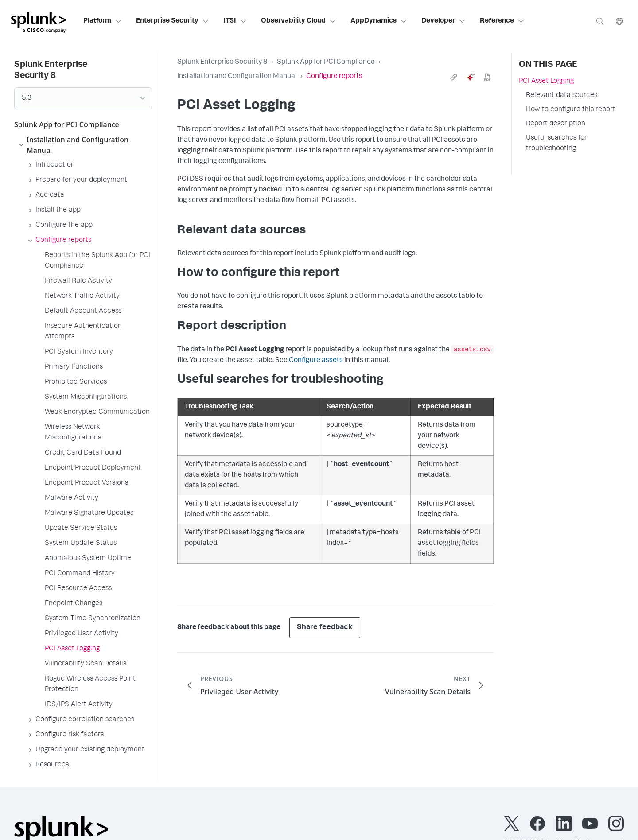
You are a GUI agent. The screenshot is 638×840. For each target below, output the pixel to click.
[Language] (619, 21)
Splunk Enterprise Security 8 (222, 62)
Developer (443, 21)
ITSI (235, 21)
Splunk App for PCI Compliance (326, 62)
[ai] (471, 77)
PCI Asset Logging (546, 82)
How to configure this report (571, 110)
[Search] (600, 21)
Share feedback (325, 628)
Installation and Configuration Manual (237, 77)
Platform (103, 21)
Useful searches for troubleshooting (556, 144)
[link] (454, 77)
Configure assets (316, 361)
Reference (502, 21)
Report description (556, 124)
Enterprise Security (173, 21)
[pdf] (487, 77)
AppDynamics (379, 21)
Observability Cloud (299, 21)
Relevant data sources (562, 96)
